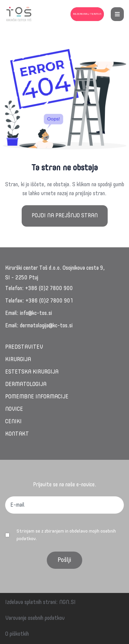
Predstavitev (24, 347)
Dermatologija (26, 385)
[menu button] (117, 14)
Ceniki (13, 422)
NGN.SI (67, 603)
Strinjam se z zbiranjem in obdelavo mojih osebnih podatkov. (66, 535)
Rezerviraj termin (87, 14)
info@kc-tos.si (36, 314)
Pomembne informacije (37, 397)
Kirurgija (18, 360)
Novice (14, 409)
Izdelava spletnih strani (31, 603)
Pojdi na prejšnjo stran (65, 216)
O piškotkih (17, 634)
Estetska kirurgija (32, 372)
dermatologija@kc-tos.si (46, 326)
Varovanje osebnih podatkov (35, 618)
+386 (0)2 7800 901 (49, 301)
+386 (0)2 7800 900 (49, 289)
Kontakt (17, 434)
